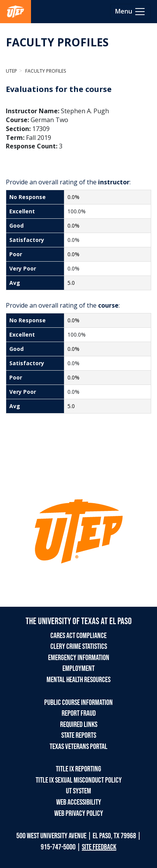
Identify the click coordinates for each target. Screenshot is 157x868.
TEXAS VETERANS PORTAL (78, 747)
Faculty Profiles (45, 71)
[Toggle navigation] (130, 12)
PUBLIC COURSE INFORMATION (78, 703)
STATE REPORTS (79, 735)
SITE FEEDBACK (99, 847)
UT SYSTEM (78, 791)
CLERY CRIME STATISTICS (79, 647)
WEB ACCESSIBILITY (79, 802)
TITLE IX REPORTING (78, 769)
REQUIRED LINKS (79, 725)
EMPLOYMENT (78, 669)
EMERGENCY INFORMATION (79, 658)
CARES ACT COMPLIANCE (78, 636)
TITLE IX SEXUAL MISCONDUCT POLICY (79, 780)
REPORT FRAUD (79, 713)
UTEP (11, 71)
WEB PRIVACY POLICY (79, 814)
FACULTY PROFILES (57, 42)
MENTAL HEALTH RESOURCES (78, 680)
